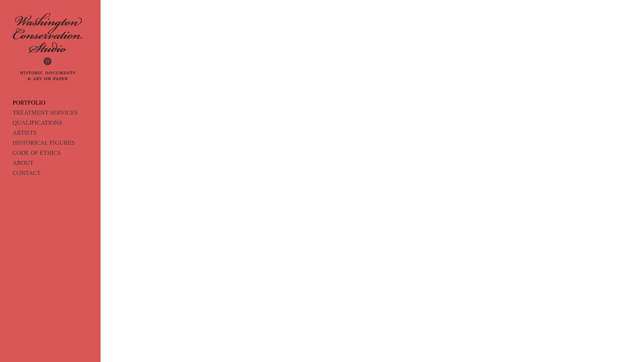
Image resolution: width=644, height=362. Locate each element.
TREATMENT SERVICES (45, 124)
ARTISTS (25, 144)
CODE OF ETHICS (37, 164)
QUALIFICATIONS (37, 134)
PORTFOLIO (29, 114)
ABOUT (23, 174)
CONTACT (27, 184)
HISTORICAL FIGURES (44, 154)
